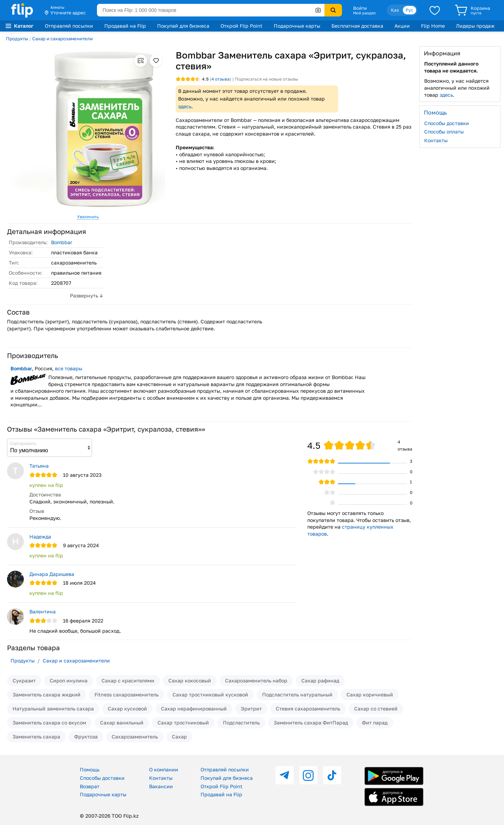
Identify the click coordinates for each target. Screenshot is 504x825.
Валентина (43, 611)
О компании (164, 769)
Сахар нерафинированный (194, 709)
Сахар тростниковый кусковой (210, 695)
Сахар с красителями (128, 680)
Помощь (90, 769)
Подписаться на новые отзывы (267, 79)
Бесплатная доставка (357, 26)
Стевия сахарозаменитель (308, 709)
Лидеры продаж (475, 26)
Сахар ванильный (122, 723)
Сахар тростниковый (183, 723)
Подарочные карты (297, 26)
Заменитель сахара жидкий (47, 695)
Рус (409, 10)
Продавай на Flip (125, 26)
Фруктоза (86, 737)
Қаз (395, 10)
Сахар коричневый (370, 695)
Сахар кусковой (127, 709)
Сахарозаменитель (135, 737)
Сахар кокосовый (190, 680)
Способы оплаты (444, 132)
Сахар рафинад (320, 680)
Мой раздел (364, 13)
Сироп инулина (69, 680)
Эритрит (251, 709)
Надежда (40, 537)
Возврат (90, 786)
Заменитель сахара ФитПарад (311, 723)
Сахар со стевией (376, 709)
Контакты (436, 140)
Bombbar (62, 242)
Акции (402, 26)
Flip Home (433, 26)
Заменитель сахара (36, 737)
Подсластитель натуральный (297, 695)
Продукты (17, 39)
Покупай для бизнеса (183, 26)
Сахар (179, 737)
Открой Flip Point (241, 26)
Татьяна (39, 466)
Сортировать (23, 443)
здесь (185, 106)
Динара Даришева (52, 574)
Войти (360, 8)
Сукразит (24, 680)
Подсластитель (241, 723)
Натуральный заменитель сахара (53, 709)
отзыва (220, 79)
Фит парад (375, 723)
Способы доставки (447, 123)
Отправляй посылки (69, 26)
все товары (69, 368)
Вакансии (161, 786)
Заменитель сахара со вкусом (49, 723)
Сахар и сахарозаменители (62, 39)
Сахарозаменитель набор (256, 680)
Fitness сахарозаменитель (127, 695)
